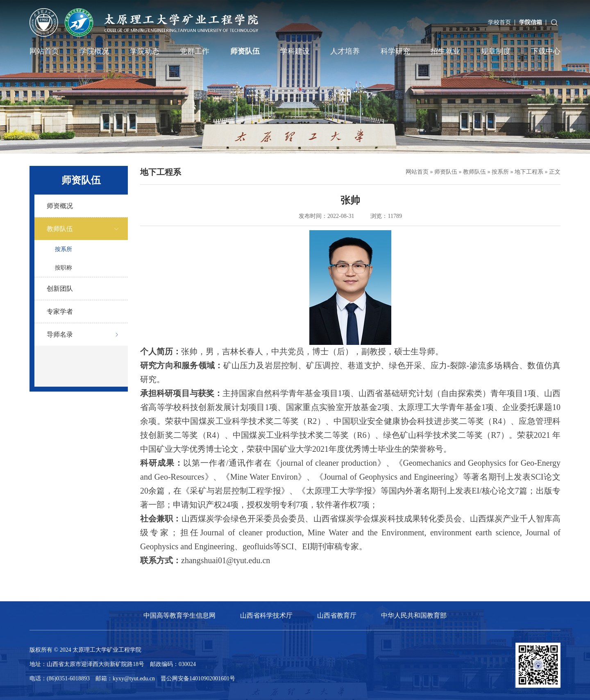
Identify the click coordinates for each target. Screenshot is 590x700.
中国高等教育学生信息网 (179, 615)
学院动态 (145, 51)
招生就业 (445, 51)
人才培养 (345, 51)
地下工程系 (529, 172)
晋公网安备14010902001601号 (198, 678)
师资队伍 (245, 51)
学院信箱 (531, 22)
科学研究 (395, 51)
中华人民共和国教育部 (414, 615)
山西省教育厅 (337, 615)
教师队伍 (474, 172)
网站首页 (44, 51)
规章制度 (496, 51)
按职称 (64, 268)
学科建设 (295, 51)
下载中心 (546, 51)
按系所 (64, 249)
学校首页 (499, 22)
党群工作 (195, 51)
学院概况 (94, 51)
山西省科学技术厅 (266, 615)
